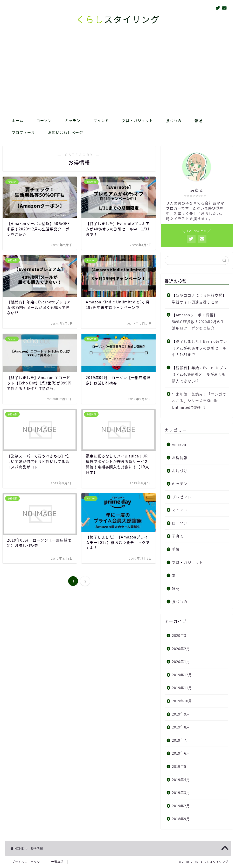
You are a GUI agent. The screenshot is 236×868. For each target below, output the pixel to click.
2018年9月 (181, 819)
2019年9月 (181, 714)
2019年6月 (181, 753)
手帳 (176, 549)
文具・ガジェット (137, 121)
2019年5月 (181, 766)
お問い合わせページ (65, 133)
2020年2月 (181, 648)
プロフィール (23, 133)
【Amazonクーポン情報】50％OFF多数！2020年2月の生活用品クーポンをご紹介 (198, 321)
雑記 (198, 121)
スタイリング (118, 20)
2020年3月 (181, 635)
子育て (178, 536)
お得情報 (180, 457)
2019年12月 (182, 675)
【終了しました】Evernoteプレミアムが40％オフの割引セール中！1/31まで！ (200, 348)
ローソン (44, 121)
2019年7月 (181, 740)
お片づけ (180, 471)
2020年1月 (181, 661)
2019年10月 (182, 701)
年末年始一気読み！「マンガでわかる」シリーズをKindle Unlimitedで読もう (199, 401)
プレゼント (182, 497)
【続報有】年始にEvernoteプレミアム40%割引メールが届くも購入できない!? (200, 374)
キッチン (73, 121)
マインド (101, 121)
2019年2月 (181, 806)
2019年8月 (181, 727)
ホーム (18, 121)
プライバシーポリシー (27, 862)
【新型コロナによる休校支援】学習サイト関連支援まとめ (199, 298)
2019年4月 (181, 779)
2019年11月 (182, 688)
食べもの (174, 121)
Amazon (179, 444)
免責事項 (57, 862)
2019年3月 (181, 792)
